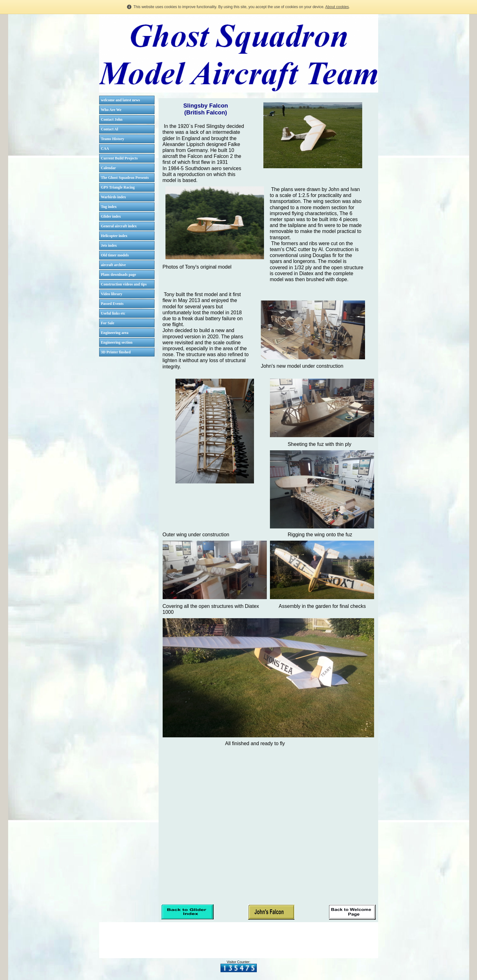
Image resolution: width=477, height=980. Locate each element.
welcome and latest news (121, 100)
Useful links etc (113, 313)
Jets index (109, 245)
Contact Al (110, 129)
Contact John (112, 119)
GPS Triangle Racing (118, 187)
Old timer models (115, 255)
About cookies (337, 7)
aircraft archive (114, 265)
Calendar (109, 168)
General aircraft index (119, 226)
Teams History (113, 139)
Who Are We (111, 110)
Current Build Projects (119, 158)
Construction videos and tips (124, 284)
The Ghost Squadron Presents (125, 178)
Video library (112, 294)
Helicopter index (114, 236)
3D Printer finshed (116, 352)
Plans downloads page (119, 275)
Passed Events (112, 304)
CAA (105, 149)
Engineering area (115, 333)
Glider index (111, 216)
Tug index (109, 207)
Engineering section (117, 342)
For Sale (108, 323)
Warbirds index (114, 197)
